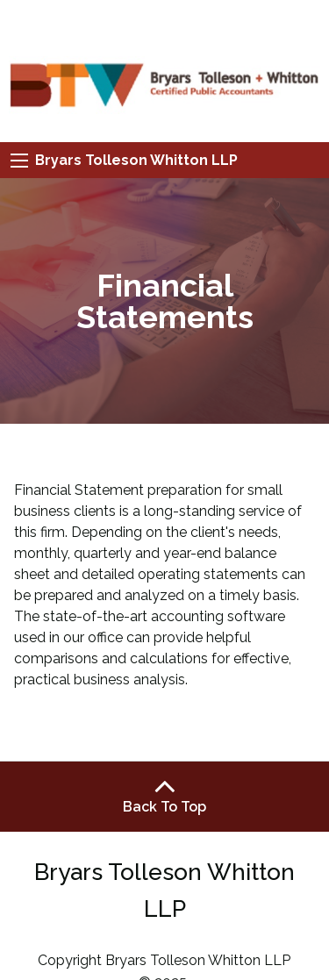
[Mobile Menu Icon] (19, 161)
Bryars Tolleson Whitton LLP (136, 160)
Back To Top (164, 795)
